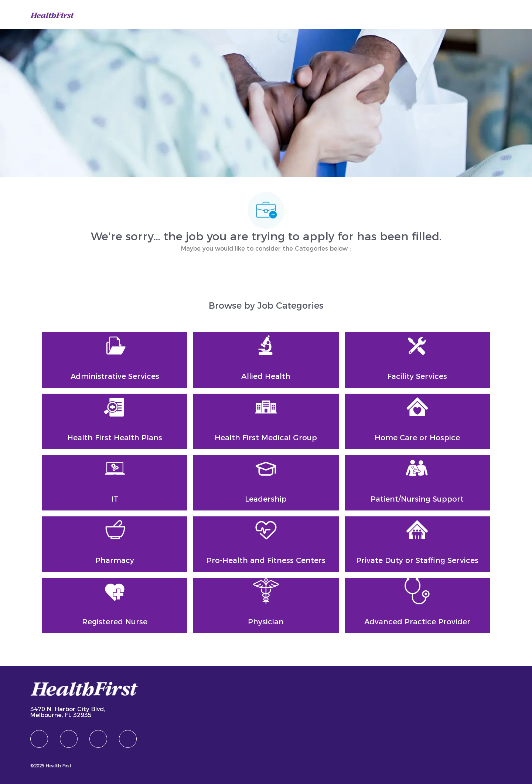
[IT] (115, 483)
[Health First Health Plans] (115, 421)
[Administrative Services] (115, 360)
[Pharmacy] (115, 544)
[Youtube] (128, 739)
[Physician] (266, 605)
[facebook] (39, 739)
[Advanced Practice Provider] (417, 605)
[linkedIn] (69, 739)
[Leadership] (266, 483)
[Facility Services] (417, 360)
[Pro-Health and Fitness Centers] (266, 544)
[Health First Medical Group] (266, 421)
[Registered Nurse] (115, 605)
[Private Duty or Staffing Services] (417, 544)
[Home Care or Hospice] (417, 421)
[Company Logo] (52, 14)
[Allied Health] (266, 360)
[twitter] (98, 739)
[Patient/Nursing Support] (417, 483)
